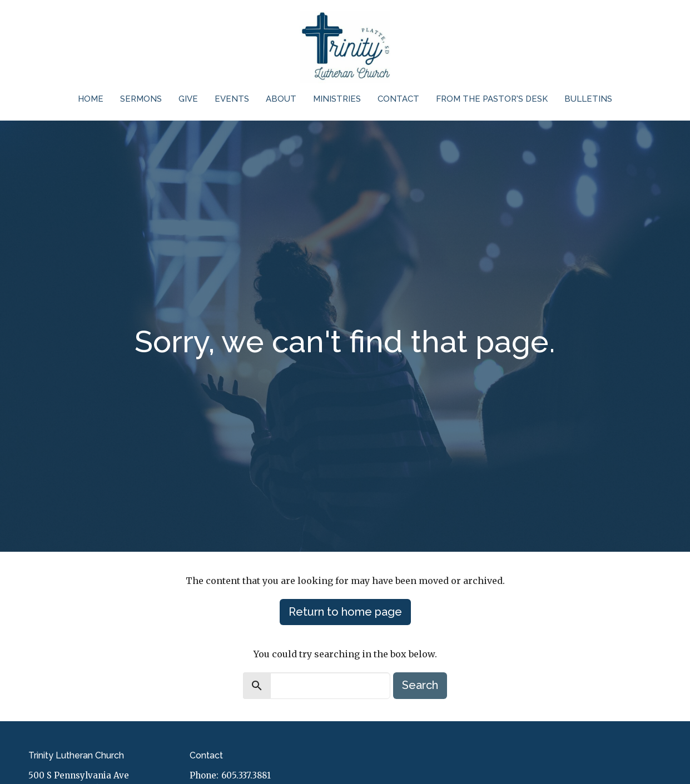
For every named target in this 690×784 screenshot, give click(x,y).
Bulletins (588, 99)
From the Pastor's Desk (492, 99)
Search (420, 685)
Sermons (141, 99)
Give (188, 99)
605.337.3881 (246, 775)
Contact (398, 99)
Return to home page (345, 612)
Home (91, 99)
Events (232, 99)
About (281, 99)
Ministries (337, 99)
